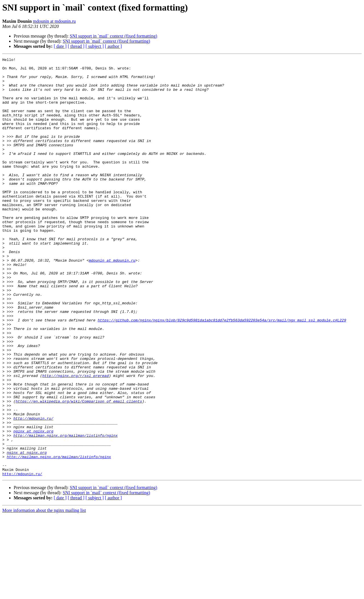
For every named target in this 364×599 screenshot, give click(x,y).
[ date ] (60, 46)
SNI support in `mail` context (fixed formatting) (113, 36)
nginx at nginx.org (33, 506)
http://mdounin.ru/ (33, 491)
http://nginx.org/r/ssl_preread (75, 440)
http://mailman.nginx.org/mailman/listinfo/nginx (66, 511)
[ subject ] (95, 46)
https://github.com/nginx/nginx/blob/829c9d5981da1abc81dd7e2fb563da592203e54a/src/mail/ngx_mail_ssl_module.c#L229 (222, 373)
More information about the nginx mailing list (44, 594)
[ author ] (113, 46)
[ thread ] (76, 46)
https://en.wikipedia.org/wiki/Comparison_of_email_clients (79, 470)
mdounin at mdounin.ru (54, 21)
